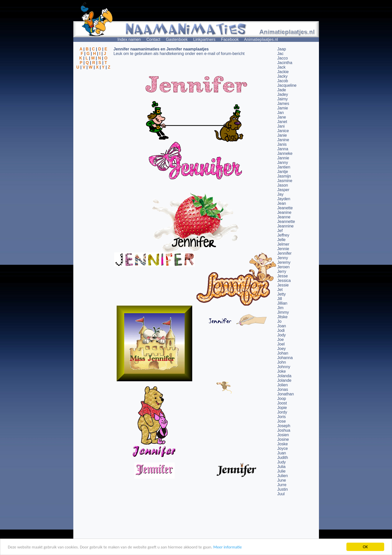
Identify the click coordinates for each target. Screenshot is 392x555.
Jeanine (284, 212)
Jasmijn (284, 176)
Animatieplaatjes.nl (261, 39)
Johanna (285, 358)
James (283, 104)
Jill (280, 299)
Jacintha (285, 63)
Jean (282, 203)
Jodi (281, 330)
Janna (283, 149)
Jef (280, 231)
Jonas (283, 389)
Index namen (129, 39)
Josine (283, 439)
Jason (283, 185)
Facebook (230, 39)
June (282, 480)
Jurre (282, 485)
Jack (282, 67)
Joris (282, 417)
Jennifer (285, 253)
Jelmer (283, 244)
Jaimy (283, 99)
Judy (282, 462)
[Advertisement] (93, 94)
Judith (283, 458)
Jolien (283, 385)
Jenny (283, 258)
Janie (282, 135)
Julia (282, 467)
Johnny (284, 367)
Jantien (284, 167)
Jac (281, 54)
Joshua (284, 430)
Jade (282, 90)
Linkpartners (204, 39)
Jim (281, 308)
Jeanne (284, 217)
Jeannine (286, 226)
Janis (282, 144)
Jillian (282, 303)
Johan (283, 353)
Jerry (282, 271)
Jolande (284, 380)
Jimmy (283, 312)
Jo (280, 321)
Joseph (284, 426)
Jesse (283, 276)
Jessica (284, 281)
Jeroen (284, 267)
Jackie (283, 72)
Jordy (282, 412)
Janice (283, 131)
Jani (281, 126)
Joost (282, 403)
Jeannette (286, 222)
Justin (283, 489)
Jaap (282, 49)
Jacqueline (287, 85)
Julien (283, 476)
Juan (282, 453)
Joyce (283, 448)
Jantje (283, 172)
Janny (283, 163)
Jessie (283, 285)
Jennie (283, 249)
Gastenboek (177, 39)
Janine (283, 140)
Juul (281, 494)
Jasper (283, 190)
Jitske (283, 317)
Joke (282, 371)
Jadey (283, 94)
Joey (282, 349)
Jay (281, 194)
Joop (282, 399)
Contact (153, 39)
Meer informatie (227, 547)
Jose (282, 421)
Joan (282, 326)
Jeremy (284, 262)
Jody (282, 335)
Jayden (284, 199)
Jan (281, 113)
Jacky (283, 76)
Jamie (283, 108)
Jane (282, 117)
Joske (283, 444)
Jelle (282, 240)
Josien (283, 435)
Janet (282, 122)
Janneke (285, 153)
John (282, 362)
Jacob (283, 81)
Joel (281, 344)
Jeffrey (283, 235)
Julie (282, 471)
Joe (281, 340)
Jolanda (284, 376)
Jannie (283, 158)
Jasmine (285, 181)
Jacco (283, 58)
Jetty (282, 294)
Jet (280, 290)
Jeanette (285, 208)
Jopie (282, 408)
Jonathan (286, 394)
